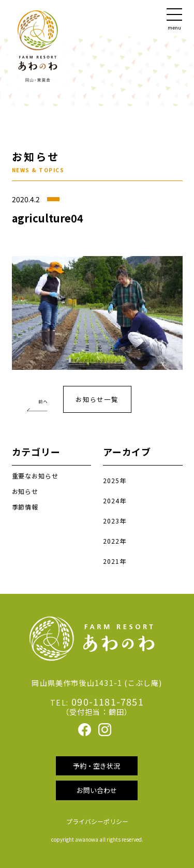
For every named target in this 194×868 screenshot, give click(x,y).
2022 (111, 541)
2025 (111, 480)
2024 (111, 500)
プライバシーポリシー (97, 821)
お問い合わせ (97, 790)
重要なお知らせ (35, 476)
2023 (111, 521)
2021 (111, 561)
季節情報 (25, 507)
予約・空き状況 (96, 766)
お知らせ (25, 491)
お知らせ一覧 (97, 399)
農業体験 (36, 397)
